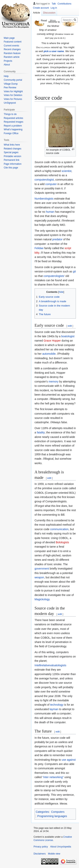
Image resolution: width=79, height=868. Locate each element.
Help (6, 76)
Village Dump (11, 84)
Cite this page (11, 168)
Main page (9, 38)
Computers (58, 812)
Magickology (42, 599)
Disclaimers (40, 854)
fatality (41, 432)
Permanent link (12, 160)
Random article (12, 57)
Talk (54, 4)
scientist (67, 171)
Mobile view (54, 854)
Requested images (13, 122)
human (50, 212)
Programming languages (52, 816)
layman (54, 709)
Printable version (12, 156)
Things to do (10, 114)
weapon (39, 577)
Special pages (11, 152)
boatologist (68, 336)
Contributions (64, 4)
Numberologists (44, 199)
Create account (41, 8)
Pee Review (10, 88)
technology (57, 705)
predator (57, 239)
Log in (54, 8)
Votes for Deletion (13, 95)
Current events (11, 46)
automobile (49, 354)
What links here (12, 145)
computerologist (44, 180)
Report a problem (13, 126)
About (7, 65)
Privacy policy (41, 847)
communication (59, 529)
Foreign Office (11, 133)
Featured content (13, 42)
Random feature (12, 53)
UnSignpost (10, 103)
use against (69, 760)
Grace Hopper (52, 341)
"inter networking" (53, 777)
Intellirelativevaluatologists (50, 665)
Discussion (49, 13)
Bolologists (62, 542)
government (42, 569)
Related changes (12, 149)
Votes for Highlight (13, 91)
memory (54, 382)
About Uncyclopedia (61, 847)
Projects (8, 61)
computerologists (54, 276)
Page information (13, 164)
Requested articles (13, 118)
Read (42, 20)
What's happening (13, 129)
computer (51, 184)
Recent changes (12, 49)
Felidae (39, 248)
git (74, 271)
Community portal (13, 80)
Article (36, 13)
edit (70, 326)
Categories (42, 812)
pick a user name (54, 51)
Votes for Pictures (13, 99)
